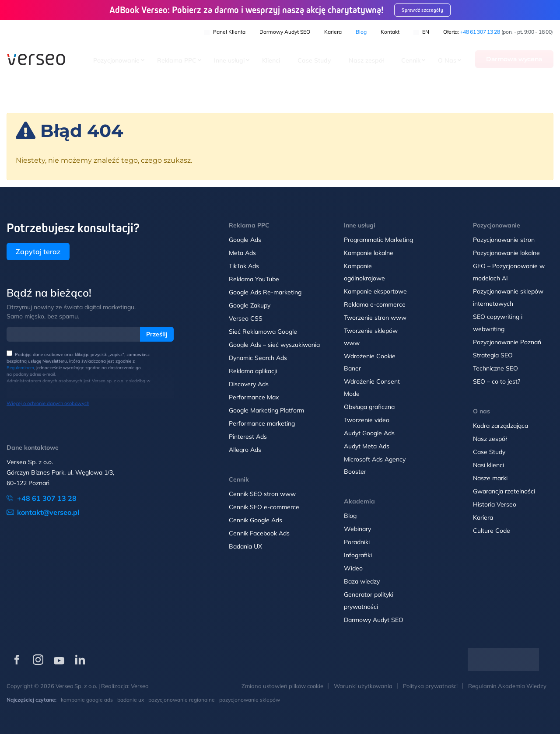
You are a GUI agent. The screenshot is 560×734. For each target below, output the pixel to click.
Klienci (271, 61)
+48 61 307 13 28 (480, 31)
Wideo (353, 568)
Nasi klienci (488, 465)
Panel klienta (225, 31)
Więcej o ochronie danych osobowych (48, 403)
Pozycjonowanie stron (504, 240)
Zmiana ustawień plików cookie (282, 686)
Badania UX (245, 546)
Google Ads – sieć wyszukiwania (274, 345)
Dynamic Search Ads (258, 358)
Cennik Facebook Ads (259, 533)
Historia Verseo (495, 504)
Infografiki (358, 555)
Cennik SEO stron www (262, 494)
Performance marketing (262, 423)
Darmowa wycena (514, 59)
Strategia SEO (493, 355)
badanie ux (131, 700)
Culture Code (492, 531)
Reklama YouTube (254, 279)
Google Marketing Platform (266, 410)
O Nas (447, 61)
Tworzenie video (367, 420)
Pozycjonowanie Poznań (507, 342)
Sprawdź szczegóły (428, 10)
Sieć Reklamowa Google (263, 332)
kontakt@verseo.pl (48, 512)
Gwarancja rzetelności (504, 491)
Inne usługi (229, 61)
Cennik (411, 61)
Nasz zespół (366, 61)
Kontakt (390, 31)
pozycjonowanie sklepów (250, 700)
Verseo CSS (246, 318)
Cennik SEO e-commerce (264, 507)
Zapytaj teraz (38, 252)
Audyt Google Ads (369, 433)
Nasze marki (490, 478)
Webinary (357, 529)
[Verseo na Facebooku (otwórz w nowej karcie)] (17, 660)
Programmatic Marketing (378, 240)
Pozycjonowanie (116, 61)
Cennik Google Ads (255, 520)
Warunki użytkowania (363, 686)
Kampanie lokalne (369, 253)
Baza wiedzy (362, 581)
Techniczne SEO (495, 368)
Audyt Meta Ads (367, 446)
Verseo (140, 686)
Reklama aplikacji (253, 371)
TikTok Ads (244, 266)
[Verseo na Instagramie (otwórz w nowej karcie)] (38, 660)
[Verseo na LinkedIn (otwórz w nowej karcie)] (80, 660)
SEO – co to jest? (497, 381)
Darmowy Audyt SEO (285, 31)
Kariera (333, 31)
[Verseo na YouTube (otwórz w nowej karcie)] (59, 660)
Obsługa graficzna (369, 407)
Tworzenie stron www (375, 318)
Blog (361, 31)
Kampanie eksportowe (375, 291)
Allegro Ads (245, 450)
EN (421, 31)
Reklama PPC (177, 61)
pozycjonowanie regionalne (182, 700)
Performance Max (254, 397)
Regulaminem (20, 368)
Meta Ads (242, 253)
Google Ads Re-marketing (265, 292)
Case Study (314, 61)
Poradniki (357, 542)
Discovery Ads (249, 384)
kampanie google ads (87, 700)
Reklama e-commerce (375, 304)
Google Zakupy (250, 305)
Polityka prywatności (430, 686)
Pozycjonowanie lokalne (506, 253)
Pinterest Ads (248, 437)
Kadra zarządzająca (500, 426)
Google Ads (245, 240)
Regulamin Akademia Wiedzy (507, 686)
